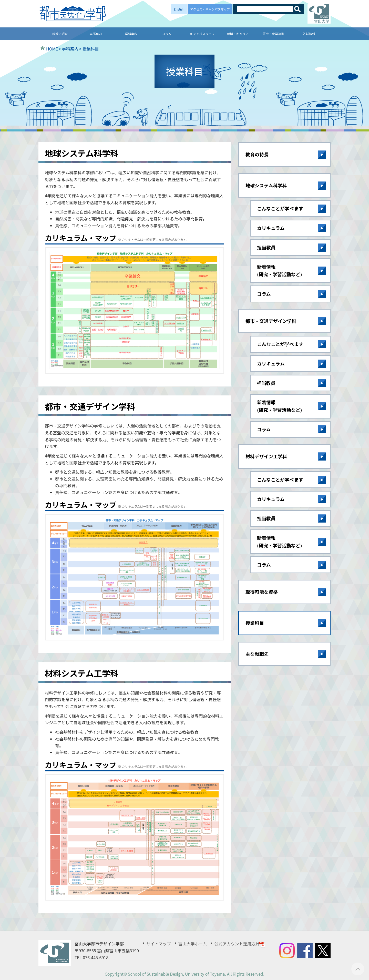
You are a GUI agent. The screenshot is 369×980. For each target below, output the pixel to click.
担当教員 (266, 247)
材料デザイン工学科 (266, 456)
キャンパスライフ (202, 34)
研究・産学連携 (273, 34)
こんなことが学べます (280, 208)
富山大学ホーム (193, 944)
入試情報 (309, 34)
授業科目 (255, 623)
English (179, 9)
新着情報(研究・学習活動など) (280, 270)
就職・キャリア (238, 34)
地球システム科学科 (266, 185)
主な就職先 (257, 654)
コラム (167, 34)
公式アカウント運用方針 (240, 944)
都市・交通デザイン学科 (271, 321)
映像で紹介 (60, 34)
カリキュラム (271, 228)
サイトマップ (159, 944)
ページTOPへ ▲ (358, 969)
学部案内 (96, 34)
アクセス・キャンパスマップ (210, 9)
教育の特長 (257, 154)
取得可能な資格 (262, 592)
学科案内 (131, 34)
